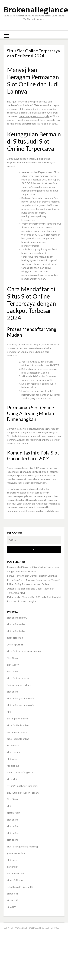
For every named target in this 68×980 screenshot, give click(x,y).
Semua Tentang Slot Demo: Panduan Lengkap (32, 576)
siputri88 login (15, 880)
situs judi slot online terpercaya (24, 651)
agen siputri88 (15, 638)
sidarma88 (13, 900)
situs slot (12, 779)
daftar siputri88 (16, 873)
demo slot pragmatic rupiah (34, 116)
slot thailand (14, 752)
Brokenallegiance (36, 10)
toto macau (13, 745)
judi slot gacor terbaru (19, 685)
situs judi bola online (18, 725)
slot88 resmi (14, 813)
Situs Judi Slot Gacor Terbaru (23, 793)
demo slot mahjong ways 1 (21, 772)
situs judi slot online (18, 678)
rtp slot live (13, 766)
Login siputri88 (15, 645)
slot (9, 712)
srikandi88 (13, 894)
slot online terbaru (17, 618)
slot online (13, 692)
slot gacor (12, 759)
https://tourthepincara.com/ (22, 786)
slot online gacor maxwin (20, 698)
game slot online (16, 853)
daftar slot (13, 867)
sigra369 (12, 907)
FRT (63, 928)
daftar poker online (17, 718)
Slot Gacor (13, 658)
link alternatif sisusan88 (20, 887)
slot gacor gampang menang (22, 846)
